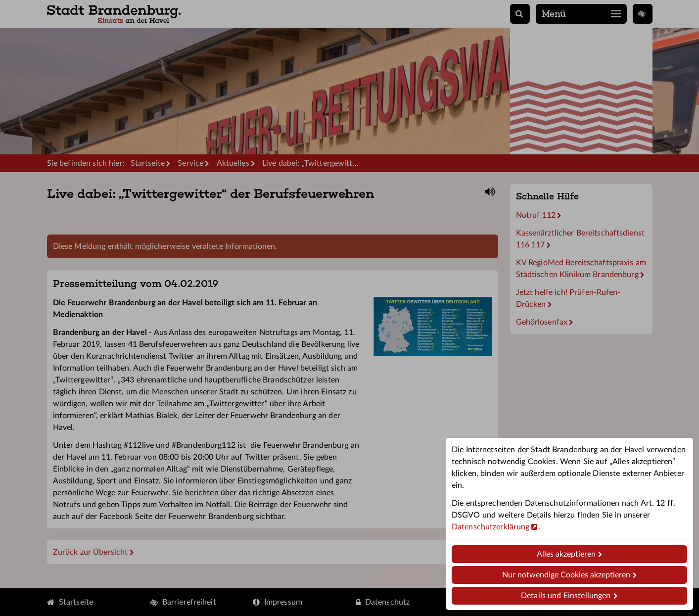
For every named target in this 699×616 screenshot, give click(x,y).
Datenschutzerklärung (490, 527)
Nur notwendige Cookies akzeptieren (566, 575)
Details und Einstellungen (566, 596)
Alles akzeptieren (566, 554)
